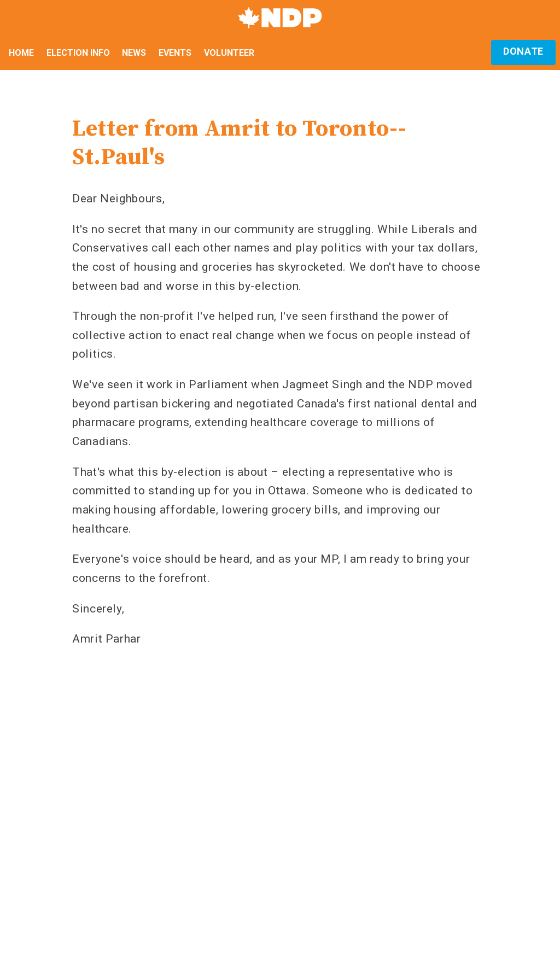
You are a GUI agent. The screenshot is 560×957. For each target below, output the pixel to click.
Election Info (78, 53)
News (134, 53)
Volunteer (229, 53)
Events (175, 53)
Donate (523, 51)
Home (21, 53)
